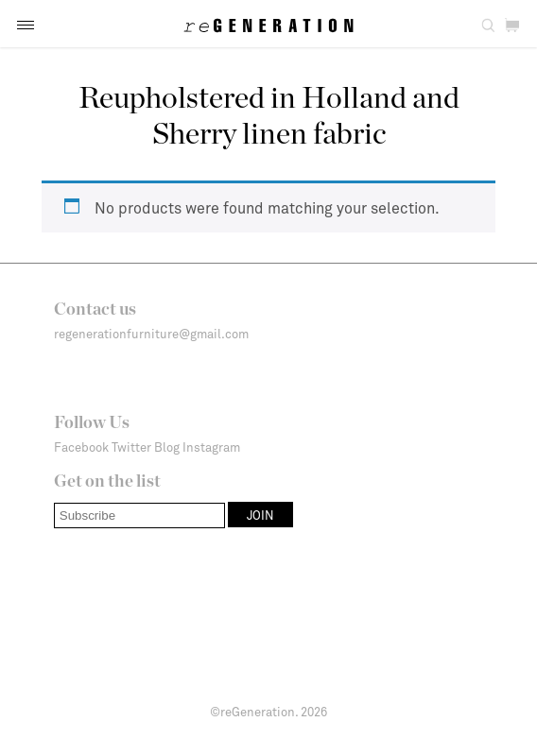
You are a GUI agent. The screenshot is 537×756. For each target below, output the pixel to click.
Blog (167, 447)
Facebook (81, 447)
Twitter (131, 447)
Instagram (211, 447)
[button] (26, 25)
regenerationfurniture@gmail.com (151, 334)
